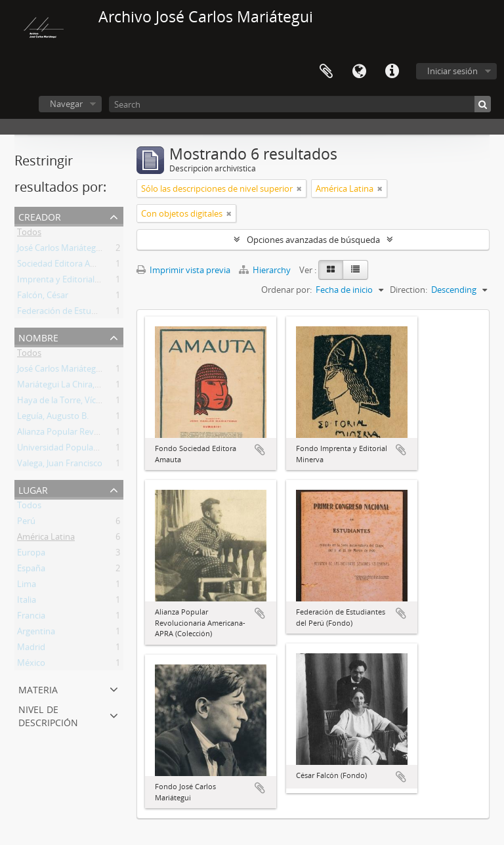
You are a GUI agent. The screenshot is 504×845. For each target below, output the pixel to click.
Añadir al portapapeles (260, 450)
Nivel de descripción (48, 715)
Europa (31, 555)
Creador (40, 216)
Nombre (38, 336)
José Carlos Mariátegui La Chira (77, 250)
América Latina (46, 539)
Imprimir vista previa (183, 270)
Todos (29, 234)
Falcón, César (43, 297)
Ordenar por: (286, 290)
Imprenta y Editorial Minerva (73, 282)
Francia (31, 618)
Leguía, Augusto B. (53, 418)
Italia (27, 602)
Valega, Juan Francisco (60, 466)
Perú (26, 523)
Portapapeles (326, 72)
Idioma (359, 72)
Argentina (36, 634)
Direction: (409, 290)
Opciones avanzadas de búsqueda (313, 240)
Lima (27, 586)
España (31, 571)
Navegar (66, 104)
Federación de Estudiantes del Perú (86, 313)
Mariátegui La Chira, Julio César (77, 387)
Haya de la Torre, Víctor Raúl (72, 402)
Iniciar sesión (452, 71)
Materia (38, 688)
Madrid (31, 649)
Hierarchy (266, 270)
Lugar (33, 489)
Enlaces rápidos (392, 72)
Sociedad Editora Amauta (66, 266)
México (31, 665)
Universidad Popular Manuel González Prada (104, 450)
